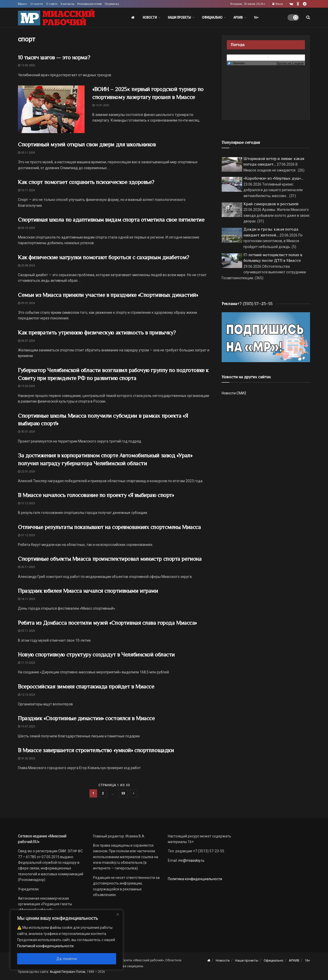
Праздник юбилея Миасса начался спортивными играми (88, 591)
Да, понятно (67, 959)
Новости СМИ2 (234, 393)
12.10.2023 (26, 695)
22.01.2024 (26, 472)
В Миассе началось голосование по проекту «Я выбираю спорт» (96, 495)
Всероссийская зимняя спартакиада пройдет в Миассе (86, 687)
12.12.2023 (26, 503)
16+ (256, 17)
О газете (37, 4)
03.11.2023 (26, 631)
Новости (150, 17)
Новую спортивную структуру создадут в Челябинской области (96, 655)
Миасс (23, 4)
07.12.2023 (26, 535)
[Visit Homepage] (56, 18)
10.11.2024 (26, 190)
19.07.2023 (26, 726)
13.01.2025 (101, 105)
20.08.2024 (26, 266)
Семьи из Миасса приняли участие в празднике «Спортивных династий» (108, 295)
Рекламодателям (90, 4)
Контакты (68, 4)
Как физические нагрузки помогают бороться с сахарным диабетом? (104, 257)
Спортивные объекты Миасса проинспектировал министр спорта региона (110, 559)
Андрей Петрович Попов (68, 972)
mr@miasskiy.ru (191, 860)
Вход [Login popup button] (278, 4)
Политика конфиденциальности (195, 879)
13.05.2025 (26, 65)
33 (123, 793)
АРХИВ (238, 17)
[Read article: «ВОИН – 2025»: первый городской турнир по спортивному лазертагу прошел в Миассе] (51, 109)
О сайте (52, 4)
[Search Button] (308, 17)
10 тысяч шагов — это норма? (54, 57)
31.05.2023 (26, 758)
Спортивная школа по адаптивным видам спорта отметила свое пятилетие (111, 220)
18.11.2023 (26, 599)
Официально (212, 17)
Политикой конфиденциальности (45, 946)
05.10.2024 (26, 228)
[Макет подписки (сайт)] (266, 337)
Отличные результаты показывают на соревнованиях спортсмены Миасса (109, 527)
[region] (67, 940)
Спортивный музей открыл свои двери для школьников (87, 144)
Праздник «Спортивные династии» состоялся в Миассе (86, 718)
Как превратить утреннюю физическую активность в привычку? (97, 333)
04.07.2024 (26, 341)
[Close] (118, 914)
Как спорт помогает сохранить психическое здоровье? (87, 182)
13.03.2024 (26, 386)
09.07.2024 (26, 303)
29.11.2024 (26, 153)
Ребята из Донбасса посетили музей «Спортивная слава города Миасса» (107, 623)
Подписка (112, 4)
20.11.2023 (26, 567)
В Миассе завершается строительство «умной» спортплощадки (96, 750)
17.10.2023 (26, 663)
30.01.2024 (26, 432)
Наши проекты (179, 17)
